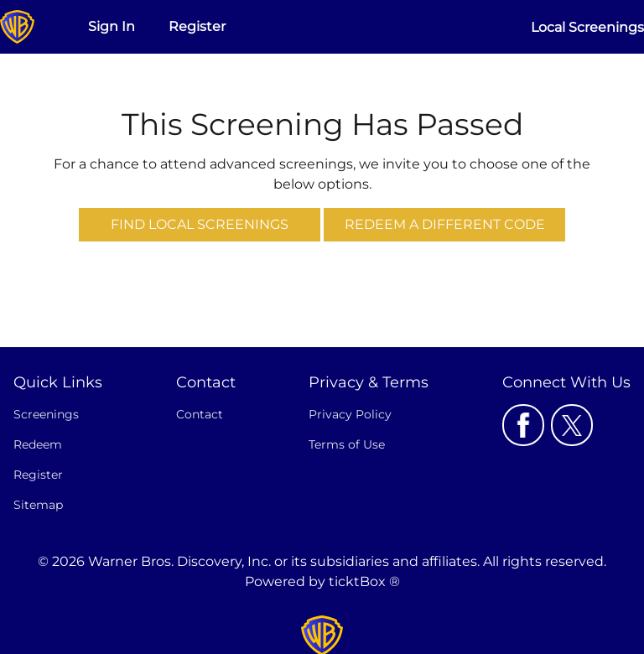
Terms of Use (347, 444)
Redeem (38, 444)
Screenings (46, 414)
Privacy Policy (350, 414)
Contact (200, 414)
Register (197, 26)
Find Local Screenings (200, 224)
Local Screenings (587, 27)
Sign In (112, 26)
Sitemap (38, 505)
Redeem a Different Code (445, 224)
